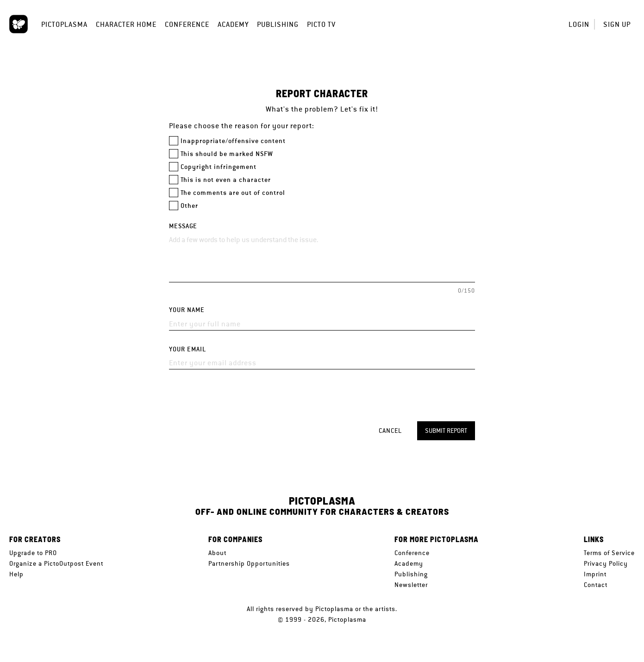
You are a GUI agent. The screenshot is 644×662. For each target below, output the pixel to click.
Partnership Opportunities (249, 563)
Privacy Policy (606, 563)
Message (183, 226)
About (217, 553)
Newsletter (411, 585)
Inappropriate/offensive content (233, 141)
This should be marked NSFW (227, 154)
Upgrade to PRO (33, 553)
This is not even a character (226, 180)
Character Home (126, 24)
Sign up (617, 24)
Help (16, 574)
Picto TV (321, 24)
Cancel (390, 431)
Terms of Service (609, 553)
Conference (187, 24)
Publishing (278, 24)
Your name (187, 310)
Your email (188, 349)
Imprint (595, 574)
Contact (596, 585)
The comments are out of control (233, 193)
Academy (233, 24)
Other (189, 206)
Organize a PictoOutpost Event (56, 563)
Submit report (446, 431)
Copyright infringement (219, 167)
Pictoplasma (64, 24)
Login (579, 24)
